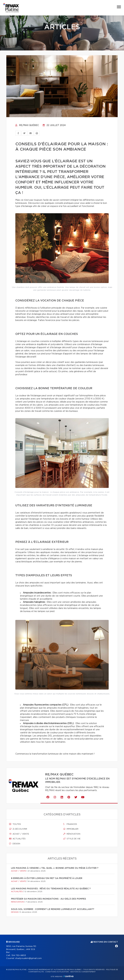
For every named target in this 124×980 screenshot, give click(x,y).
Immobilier (71, 829)
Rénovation (72, 834)
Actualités (17, 839)
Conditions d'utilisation (57, 972)
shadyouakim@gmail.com (28, 958)
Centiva (69, 976)
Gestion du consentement (83, 972)
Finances (70, 824)
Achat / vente (19, 834)
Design (15, 844)
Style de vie (72, 839)
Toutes (15, 824)
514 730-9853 (19, 955)
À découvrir (18, 829)
